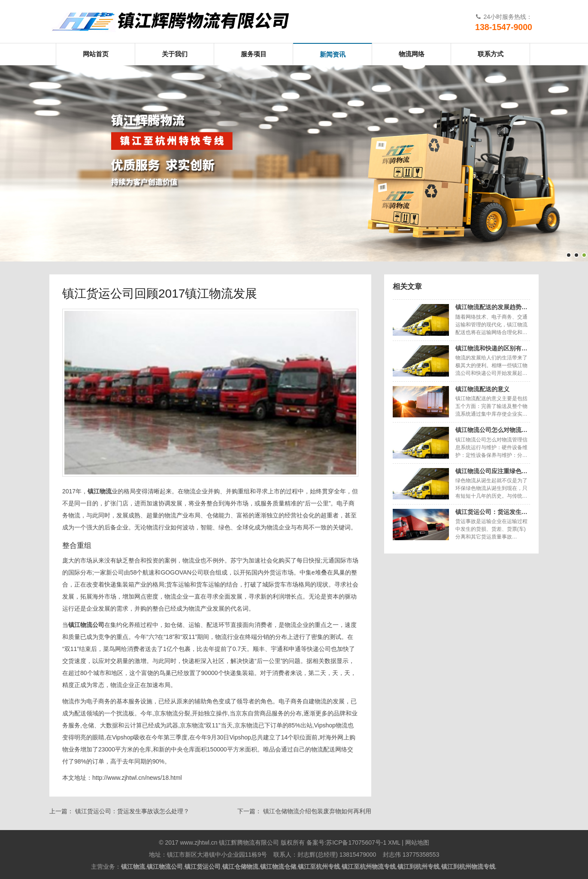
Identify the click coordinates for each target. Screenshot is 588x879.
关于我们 (175, 54)
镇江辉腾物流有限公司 (178, 21)
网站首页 (96, 54)
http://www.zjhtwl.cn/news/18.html (137, 778)
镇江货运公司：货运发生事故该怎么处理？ (132, 811)
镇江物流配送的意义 (482, 389)
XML (394, 843)
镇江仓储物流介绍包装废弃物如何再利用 (317, 811)
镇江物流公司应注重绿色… (491, 471)
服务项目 (254, 54)
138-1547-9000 (504, 27)
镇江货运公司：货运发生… (491, 512)
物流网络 (412, 54)
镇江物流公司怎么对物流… (491, 430)
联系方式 (491, 54)
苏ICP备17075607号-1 (356, 843)
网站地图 (417, 843)
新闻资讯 (333, 54)
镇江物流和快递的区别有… (491, 348)
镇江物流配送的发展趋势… (491, 307)
